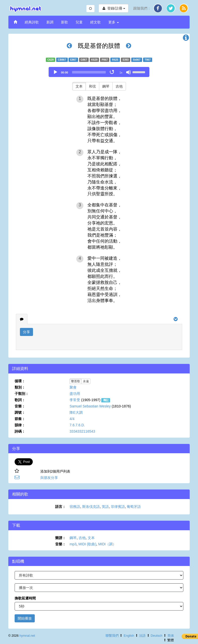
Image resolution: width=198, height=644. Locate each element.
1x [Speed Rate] (121, 72)
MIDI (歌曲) (87, 544)
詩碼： (20, 431)
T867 (148, 60)
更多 (114, 22)
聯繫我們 (112, 636)
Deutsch (156, 636)
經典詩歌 (32, 22)
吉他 (119, 86)
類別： (20, 387)
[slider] (89, 72)
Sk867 (137, 60)
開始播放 (25, 618)
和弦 (92, 86)
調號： (20, 412)
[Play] (55, 72)
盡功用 (75, 394)
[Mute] (128, 72)
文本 (79, 86)
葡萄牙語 (134, 507)
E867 (73, 60)
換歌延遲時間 (25, 598)
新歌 (64, 22)
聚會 (73, 387)
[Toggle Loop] (112, 72)
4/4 (72, 419)
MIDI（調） (107, 544)
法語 (142, 636)
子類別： (22, 394)
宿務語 (75, 507)
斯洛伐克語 (91, 507)
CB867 (62, 60)
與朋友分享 (49, 478)
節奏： (20, 419)
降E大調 (76, 412)
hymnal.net (27, 636)
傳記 (106, 400)
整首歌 (76, 381)
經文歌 (95, 22)
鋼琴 (106, 86)
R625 (115, 60)
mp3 (73, 544)
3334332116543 (82, 431)
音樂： (20, 406)
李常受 (75, 400)
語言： (60, 507)
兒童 (79, 22)
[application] (99, 72)
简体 (171, 636)
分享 (26, 332)
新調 (50, 22)
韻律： (20, 425)
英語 (105, 507)
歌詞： (20, 400)
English (129, 636)
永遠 (86, 381)
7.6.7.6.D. (77, 425)
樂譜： (60, 538)
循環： (20, 381)
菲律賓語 (118, 507)
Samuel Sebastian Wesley (90, 406)
